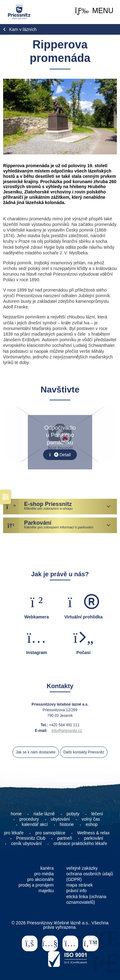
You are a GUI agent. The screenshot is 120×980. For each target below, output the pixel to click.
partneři (65, 838)
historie (67, 824)
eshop (92, 824)
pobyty (73, 814)
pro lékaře (14, 833)
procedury (29, 819)
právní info (76, 891)
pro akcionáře (40, 879)
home (16, 814)
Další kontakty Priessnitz (84, 752)
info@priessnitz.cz (67, 731)
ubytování (60, 819)
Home (19, 12)
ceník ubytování (26, 843)
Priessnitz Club (31, 838)
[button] (94, 11)
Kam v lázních (23, 29)
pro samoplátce (50, 833)
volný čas (91, 819)
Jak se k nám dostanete (36, 752)
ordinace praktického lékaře (81, 843)
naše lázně (44, 814)
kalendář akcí (35, 824)
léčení (97, 814)
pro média (44, 874)
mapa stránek (80, 885)
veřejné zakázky (82, 868)
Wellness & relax (93, 833)
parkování (94, 838)
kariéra (47, 868)
